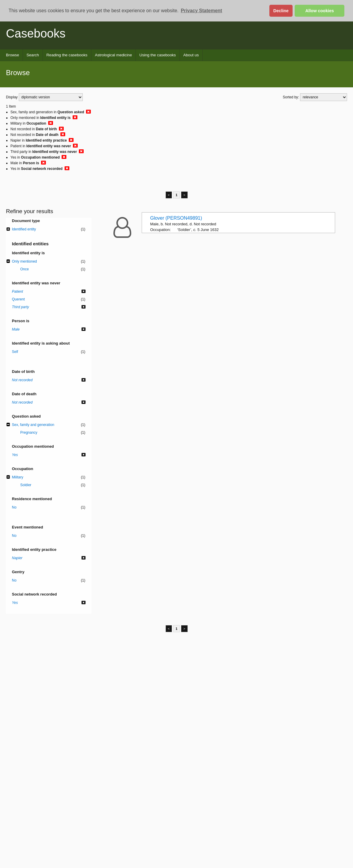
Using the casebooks (157, 55)
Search (33, 55)
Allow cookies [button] (320, 11)
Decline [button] (281, 11)
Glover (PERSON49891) (176, 218)
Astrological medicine (114, 55)
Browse (13, 55)
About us (191, 55)
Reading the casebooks (67, 55)
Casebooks (36, 33)
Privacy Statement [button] (201, 11)
